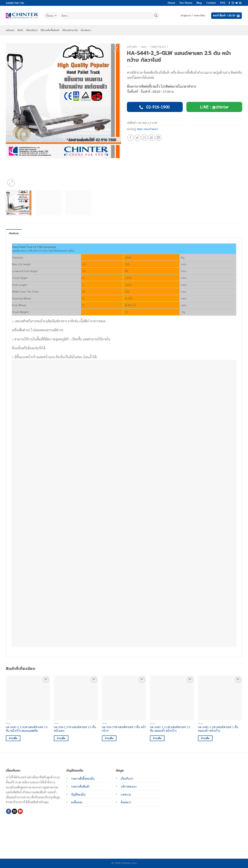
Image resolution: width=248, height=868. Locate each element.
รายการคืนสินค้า (81, 786)
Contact (211, 3)
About (171, 3)
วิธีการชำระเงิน (70, 30)
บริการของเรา (129, 786)
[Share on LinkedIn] (158, 138)
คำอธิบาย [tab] (14, 233)
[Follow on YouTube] (20, 811)
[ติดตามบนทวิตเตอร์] (237, 3)
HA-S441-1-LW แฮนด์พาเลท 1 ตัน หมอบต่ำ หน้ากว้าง (218, 729)
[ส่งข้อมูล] (156, 16)
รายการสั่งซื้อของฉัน (83, 779)
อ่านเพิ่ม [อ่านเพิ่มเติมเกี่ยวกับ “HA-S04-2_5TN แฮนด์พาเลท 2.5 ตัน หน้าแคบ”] (61, 738)
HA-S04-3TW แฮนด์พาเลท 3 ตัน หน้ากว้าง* (124, 729)
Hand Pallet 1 (159, 47)
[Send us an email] (240, 3)
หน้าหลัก (132, 47)
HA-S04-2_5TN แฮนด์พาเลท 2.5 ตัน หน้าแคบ (75, 729)
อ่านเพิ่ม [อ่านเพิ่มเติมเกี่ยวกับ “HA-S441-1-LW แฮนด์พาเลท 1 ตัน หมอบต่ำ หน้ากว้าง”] (205, 738)
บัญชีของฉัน (78, 794)
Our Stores (186, 3)
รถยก (144, 47)
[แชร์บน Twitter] (137, 138)
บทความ (126, 794)
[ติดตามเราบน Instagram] (233, 3)
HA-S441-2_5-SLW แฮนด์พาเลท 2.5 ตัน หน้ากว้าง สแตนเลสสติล (27, 729)
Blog (199, 3)
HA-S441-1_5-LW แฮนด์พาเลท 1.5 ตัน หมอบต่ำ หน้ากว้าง (170, 729)
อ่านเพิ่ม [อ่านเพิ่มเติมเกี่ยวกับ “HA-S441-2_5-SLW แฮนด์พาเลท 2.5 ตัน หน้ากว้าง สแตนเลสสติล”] (13, 738)
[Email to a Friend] (144, 138)
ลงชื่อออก (77, 802)
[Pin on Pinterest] (151, 138)
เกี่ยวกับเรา (32, 30)
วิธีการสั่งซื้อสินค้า (50, 30)
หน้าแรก (10, 30)
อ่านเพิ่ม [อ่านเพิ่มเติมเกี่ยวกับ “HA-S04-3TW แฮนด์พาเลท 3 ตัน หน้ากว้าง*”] (109, 738)
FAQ (223, 3)
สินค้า (20, 30)
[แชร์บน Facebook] (130, 138)
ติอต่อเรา (126, 802)
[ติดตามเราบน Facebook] (229, 3)
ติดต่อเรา (86, 30)
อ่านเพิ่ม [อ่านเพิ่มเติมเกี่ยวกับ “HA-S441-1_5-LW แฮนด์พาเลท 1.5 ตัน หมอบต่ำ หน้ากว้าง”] (157, 738)
